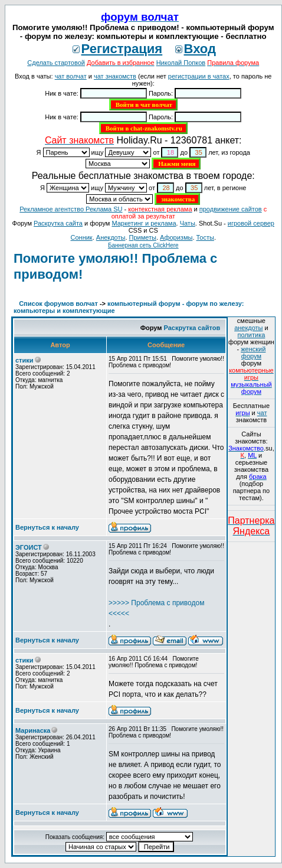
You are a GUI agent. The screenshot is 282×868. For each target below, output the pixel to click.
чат (262, 413)
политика (252, 335)
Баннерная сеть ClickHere (143, 245)
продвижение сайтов (231, 209)
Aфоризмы (176, 237)
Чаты (188, 223)
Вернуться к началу (47, 527)
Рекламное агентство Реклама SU (71, 209)
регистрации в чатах (199, 76)
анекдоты (248, 328)
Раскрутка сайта (58, 223)
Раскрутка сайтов (192, 328)
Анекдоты (111, 237)
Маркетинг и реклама (144, 223)
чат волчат (71, 76)
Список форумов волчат (58, 304)
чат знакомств (115, 76)
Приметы (143, 237)
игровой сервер (251, 223)
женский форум (253, 353)
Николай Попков (181, 63)
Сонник (82, 237)
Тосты (205, 237)
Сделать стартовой (56, 63)
